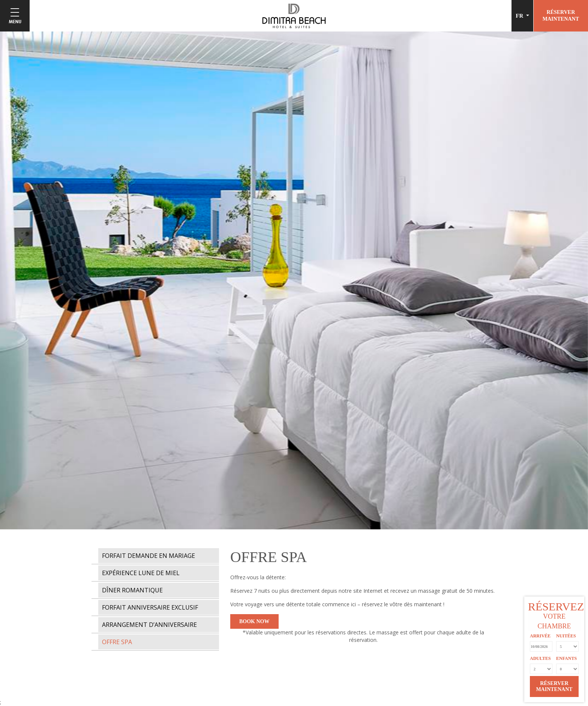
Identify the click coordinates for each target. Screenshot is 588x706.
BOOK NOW (254, 621)
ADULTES (540, 658)
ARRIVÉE (540, 636)
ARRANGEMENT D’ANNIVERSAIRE (149, 625)
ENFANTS (566, 658)
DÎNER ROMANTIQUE (132, 590)
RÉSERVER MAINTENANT (554, 686)
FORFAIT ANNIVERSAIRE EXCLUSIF (150, 607)
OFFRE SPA (117, 642)
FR (520, 16)
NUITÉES (566, 636)
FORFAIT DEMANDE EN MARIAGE (148, 556)
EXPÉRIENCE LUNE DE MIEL (141, 573)
